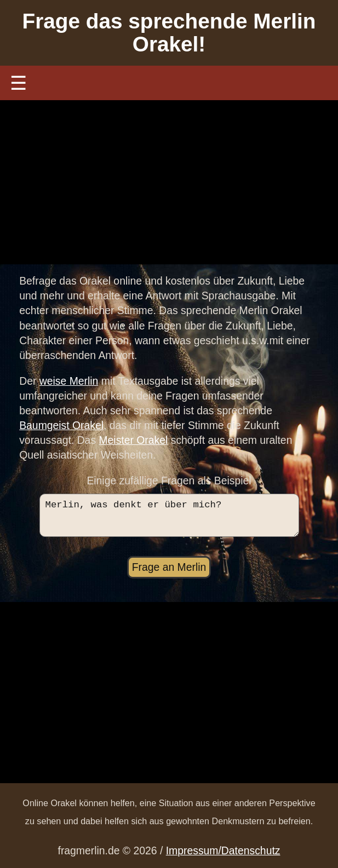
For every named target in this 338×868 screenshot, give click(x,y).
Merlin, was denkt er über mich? (169, 519)
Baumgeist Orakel (61, 425)
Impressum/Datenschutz (223, 851)
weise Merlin (69, 381)
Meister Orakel (133, 440)
